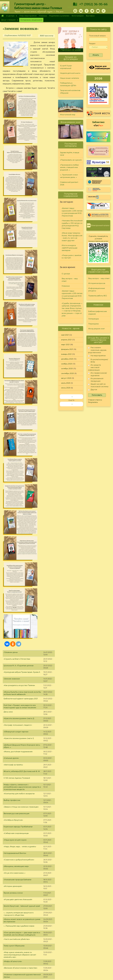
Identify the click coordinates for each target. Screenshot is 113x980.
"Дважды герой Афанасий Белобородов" (22, 815)
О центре (11, 16)
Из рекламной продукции (96, 380)
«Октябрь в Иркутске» (13, 420)
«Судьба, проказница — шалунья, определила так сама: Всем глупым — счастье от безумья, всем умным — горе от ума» (72, 310)
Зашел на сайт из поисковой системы (98, 385)
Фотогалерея (78, 16)
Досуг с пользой (9, 20)
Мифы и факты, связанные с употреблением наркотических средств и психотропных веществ (22, 387)
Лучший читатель (77, 949)
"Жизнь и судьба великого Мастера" (20, 795)
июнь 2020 (66, 388)
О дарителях (33, 947)
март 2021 (65, 345)
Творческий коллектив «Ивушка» (70, 92)
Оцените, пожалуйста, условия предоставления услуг (98, 239)
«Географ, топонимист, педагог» (18, 325)
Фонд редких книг (97, 329)
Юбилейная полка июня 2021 (16, 729)
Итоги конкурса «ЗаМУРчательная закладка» (69, 248)
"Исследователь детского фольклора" (20, 855)
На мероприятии (97, 356)
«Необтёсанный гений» (14, 594)
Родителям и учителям (59, 16)
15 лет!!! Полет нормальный (66, 67)
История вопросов (97, 283)
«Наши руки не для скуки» (15, 440)
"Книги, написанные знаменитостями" (20, 742)
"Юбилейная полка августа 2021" (18, 621)
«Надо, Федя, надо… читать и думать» (20, 447)
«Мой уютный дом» (12, 709)
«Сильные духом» (11, 358)
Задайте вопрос (99, 938)
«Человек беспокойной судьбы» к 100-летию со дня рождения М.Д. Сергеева (72, 224)
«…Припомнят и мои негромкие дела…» (69, 176)
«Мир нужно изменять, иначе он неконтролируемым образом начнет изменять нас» (20, 555)
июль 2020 (66, 383)
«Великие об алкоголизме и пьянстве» (20, 568)
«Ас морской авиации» (14, 808)
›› (72, 404)
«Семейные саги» (11, 689)
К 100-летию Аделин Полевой (17, 378)
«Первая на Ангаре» (13, 861)
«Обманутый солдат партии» (16, 332)
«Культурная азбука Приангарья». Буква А (22, 272)
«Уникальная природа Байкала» (18, 480)
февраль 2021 (67, 349)
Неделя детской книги (70, 73)
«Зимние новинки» (12, 279)
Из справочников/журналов (97, 374)
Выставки (90, 16)
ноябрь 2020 (67, 364)
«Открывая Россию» (13, 722)
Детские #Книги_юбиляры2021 (17, 601)
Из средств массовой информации (94, 367)
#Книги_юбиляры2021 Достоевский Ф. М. (22, 371)
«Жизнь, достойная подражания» (18, 351)
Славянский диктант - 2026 (70, 183)
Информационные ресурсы (97, 290)
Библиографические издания (98, 313)
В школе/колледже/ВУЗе (98, 361)
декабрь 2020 (67, 359)
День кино (8, 312)
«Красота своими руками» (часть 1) (19, 338)
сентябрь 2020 (68, 373)
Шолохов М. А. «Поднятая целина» (19, 265)
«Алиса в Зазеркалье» (13, 914)
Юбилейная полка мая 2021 (16, 775)
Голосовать (97, 395)
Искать (96, 55)
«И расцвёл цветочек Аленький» (18, 499)
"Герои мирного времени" (15, 908)
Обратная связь (86, 959)
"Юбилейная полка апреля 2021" (18, 881)
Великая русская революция (16, 413)
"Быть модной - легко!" (13, 868)
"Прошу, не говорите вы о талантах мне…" (22, 888)
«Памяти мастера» (12, 749)
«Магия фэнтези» (11, 628)
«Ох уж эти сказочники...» (14, 473)
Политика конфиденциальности (93, 956)
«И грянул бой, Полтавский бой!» (18, 683)
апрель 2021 (66, 340)
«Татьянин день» (11, 252)
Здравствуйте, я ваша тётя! (70, 154)
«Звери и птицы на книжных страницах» (21, 407)
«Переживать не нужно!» (71, 50)
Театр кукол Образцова (14, 546)
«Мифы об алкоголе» (13, 561)
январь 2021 (66, 354)
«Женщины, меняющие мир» (16, 466)
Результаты (93, 402)
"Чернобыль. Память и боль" (16, 842)
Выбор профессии (12, 400)
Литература (93, 319)
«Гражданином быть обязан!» (16, 581)
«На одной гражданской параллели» (20, 634)
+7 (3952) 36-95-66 (93, 4)
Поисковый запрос (97, 36)
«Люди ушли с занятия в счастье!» (72, 257)
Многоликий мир (68, 115)
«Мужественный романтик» (16, 875)
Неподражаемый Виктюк (15, 453)
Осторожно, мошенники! (31, 20)
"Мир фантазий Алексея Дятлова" (18, 901)
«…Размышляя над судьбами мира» (19, 526)
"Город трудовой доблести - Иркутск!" (20, 828)
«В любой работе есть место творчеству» (22, 588)
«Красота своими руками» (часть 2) (19, 318)
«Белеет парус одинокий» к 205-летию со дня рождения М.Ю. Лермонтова (72, 212)
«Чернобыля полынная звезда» (17, 848)
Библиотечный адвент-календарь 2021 (21, 299)
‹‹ (72, 397)
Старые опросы (95, 400)
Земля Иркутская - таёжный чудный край (22, 506)
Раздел (92, 44)
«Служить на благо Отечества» (17, 259)
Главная (2, 16)
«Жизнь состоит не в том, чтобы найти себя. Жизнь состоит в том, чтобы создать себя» (22, 656)
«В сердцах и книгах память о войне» (20, 716)
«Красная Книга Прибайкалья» (17, 762)
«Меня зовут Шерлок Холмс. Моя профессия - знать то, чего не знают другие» (72, 237)
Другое (93, 390)
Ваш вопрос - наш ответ (70, 280)
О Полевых (32, 944)
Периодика (93, 324)
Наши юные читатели (69, 78)
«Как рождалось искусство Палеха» (19, 285)
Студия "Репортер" (78, 952)
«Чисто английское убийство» (17, 539)
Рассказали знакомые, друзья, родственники (97, 350)
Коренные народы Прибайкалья (18, 427)
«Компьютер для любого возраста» (19, 394)
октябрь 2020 (67, 369)
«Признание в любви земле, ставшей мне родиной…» (69, 167)
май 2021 (65, 335)
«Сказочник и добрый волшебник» (19, 460)
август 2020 (66, 378)
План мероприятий (28, 16)
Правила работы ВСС (98, 296)
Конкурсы (74, 946)
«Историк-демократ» (13, 486)
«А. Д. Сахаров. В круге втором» (17, 769)
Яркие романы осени (13, 493)
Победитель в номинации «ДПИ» (68, 84)
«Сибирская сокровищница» (16, 433)
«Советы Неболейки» (13, 676)
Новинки (43, 16)
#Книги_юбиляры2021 (13, 663)
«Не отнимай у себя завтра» (16, 703)
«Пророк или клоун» (13, 670)
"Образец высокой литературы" (18, 736)
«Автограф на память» (13, 365)
